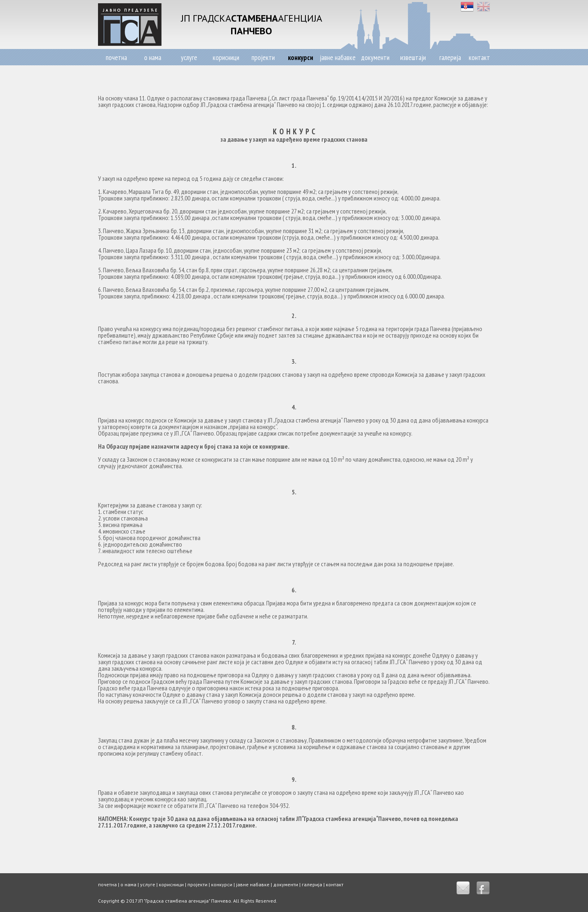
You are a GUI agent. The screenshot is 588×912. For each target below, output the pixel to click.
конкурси (301, 57)
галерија (450, 57)
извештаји (413, 57)
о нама (153, 57)
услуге (189, 57)
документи (375, 57)
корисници (226, 57)
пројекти (263, 57)
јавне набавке (338, 57)
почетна (116, 57)
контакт (479, 57)
